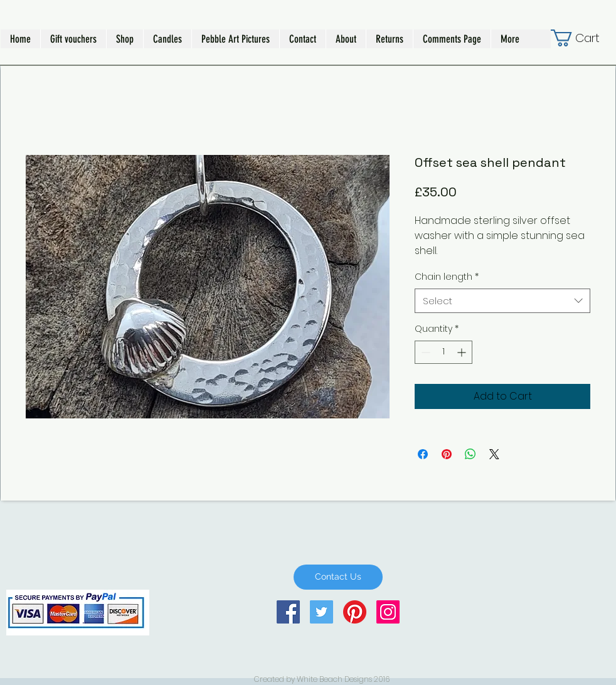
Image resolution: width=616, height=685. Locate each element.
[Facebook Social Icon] (288, 612)
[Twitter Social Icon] (321, 612)
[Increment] (463, 352)
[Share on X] (494, 454)
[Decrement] (424, 352)
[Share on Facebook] (423, 454)
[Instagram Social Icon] (388, 612)
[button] (125, 39)
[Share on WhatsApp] (470, 454)
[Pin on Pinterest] (447, 454)
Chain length (447, 277)
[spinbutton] (443, 352)
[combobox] (502, 301)
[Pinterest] (355, 612)
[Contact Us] (338, 577)
